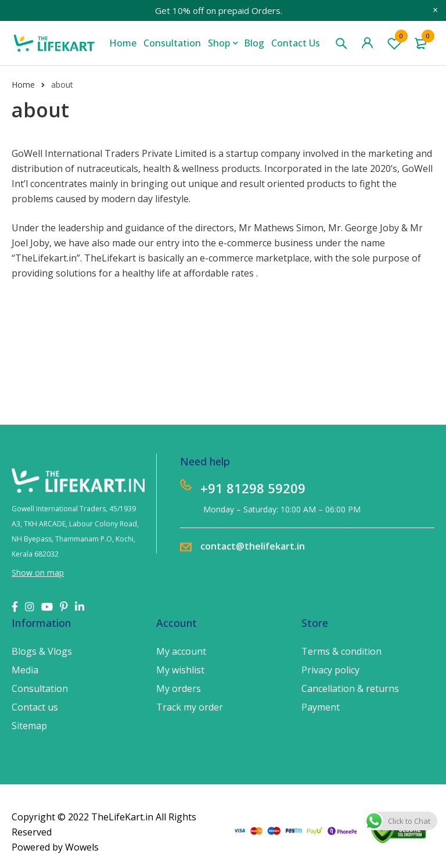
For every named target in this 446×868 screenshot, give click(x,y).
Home (23, 85)
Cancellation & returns (350, 688)
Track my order (190, 707)
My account (181, 651)
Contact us (35, 707)
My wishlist (180, 670)
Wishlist (394, 43)
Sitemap (29, 726)
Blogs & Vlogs (42, 651)
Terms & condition (341, 651)
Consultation (40, 688)
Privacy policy (330, 670)
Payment (321, 707)
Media (25, 670)
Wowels (82, 847)
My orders (179, 688)
